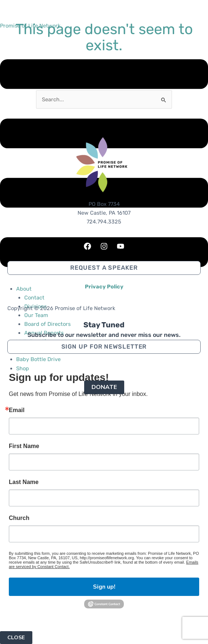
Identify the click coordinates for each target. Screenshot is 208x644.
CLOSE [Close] (16, 637)
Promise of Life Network (30, 26)
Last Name (24, 482)
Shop (23, 368)
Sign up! (104, 587)
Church (19, 518)
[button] (104, 347)
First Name (24, 446)
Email (17, 410)
